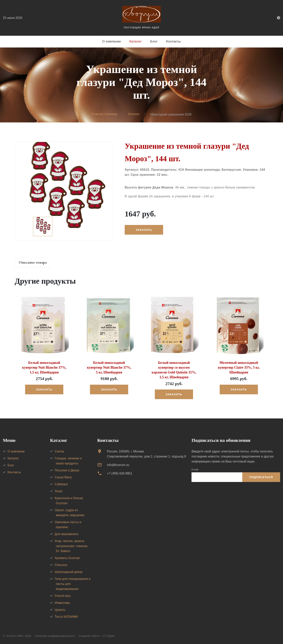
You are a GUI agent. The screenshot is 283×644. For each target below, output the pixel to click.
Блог (154, 41)
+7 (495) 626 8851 (120, 474)
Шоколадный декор (69, 572)
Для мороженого (67, 534)
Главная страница (104, 114)
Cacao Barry (63, 477)
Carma (59, 451)
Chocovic (61, 565)
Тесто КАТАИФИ (66, 617)
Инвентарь (62, 603)
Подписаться (261, 477)
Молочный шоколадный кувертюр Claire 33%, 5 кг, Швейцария (239, 367)
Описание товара (33, 262)
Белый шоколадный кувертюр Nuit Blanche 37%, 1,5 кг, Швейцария (44, 367)
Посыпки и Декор (67, 470)
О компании (112, 41)
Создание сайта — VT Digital (97, 636)
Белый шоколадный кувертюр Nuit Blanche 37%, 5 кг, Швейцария (109, 367)
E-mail (195, 470)
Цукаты (60, 610)
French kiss (63, 596)
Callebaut (61, 484)
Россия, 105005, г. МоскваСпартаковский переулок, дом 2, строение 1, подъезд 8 (146, 454)
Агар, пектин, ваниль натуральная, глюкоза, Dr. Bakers (71, 546)
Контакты (174, 41)
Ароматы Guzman (67, 558)
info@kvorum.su (118, 465)
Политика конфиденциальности (55, 636)
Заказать (144, 230)
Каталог (136, 41)
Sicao (58, 491)
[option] (64, 191)
